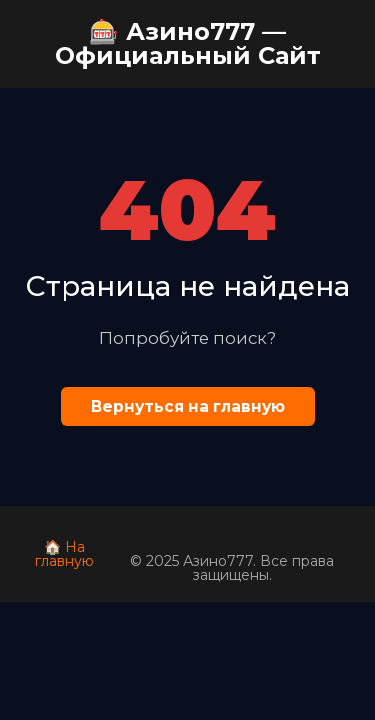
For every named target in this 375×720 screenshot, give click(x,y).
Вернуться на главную (188, 406)
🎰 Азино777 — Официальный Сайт (188, 43)
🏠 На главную (64, 554)
